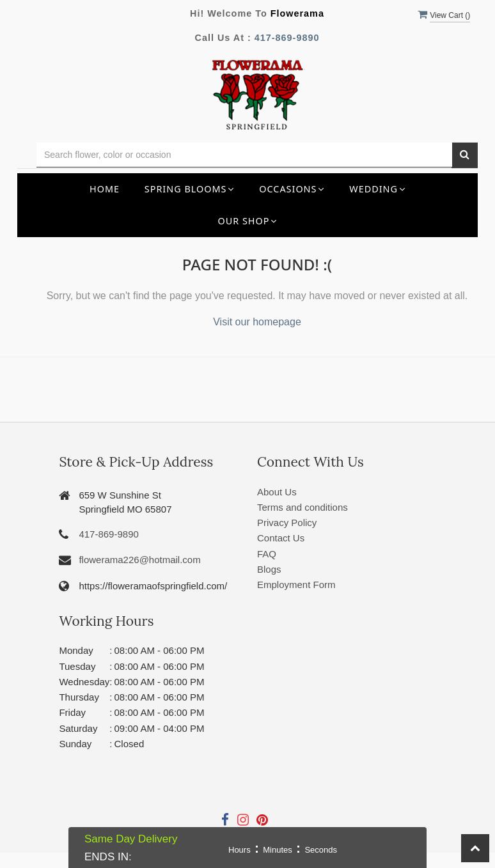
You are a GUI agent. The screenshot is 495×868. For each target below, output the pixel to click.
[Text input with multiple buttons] (244, 155)
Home (105, 189)
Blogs (269, 569)
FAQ (267, 554)
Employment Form (296, 585)
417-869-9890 (287, 38)
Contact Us (281, 538)
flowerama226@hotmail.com (139, 560)
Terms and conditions (302, 507)
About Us (277, 492)
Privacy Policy (287, 523)
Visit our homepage (257, 322)
